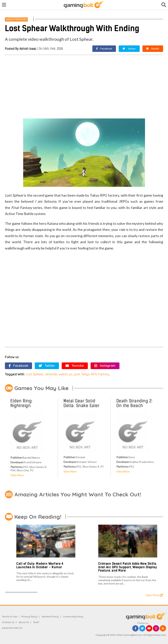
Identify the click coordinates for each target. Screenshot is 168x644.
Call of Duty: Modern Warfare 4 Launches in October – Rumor (40, 565)
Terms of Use (10, 616)
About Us (24, 622)
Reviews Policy (50, 616)
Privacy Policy (29, 616)
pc (71, 374)
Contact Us (8, 622)
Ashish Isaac (28, 49)
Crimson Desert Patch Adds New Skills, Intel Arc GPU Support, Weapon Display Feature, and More (128, 567)
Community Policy (73, 616)
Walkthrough (16, 19)
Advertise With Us (12, 628)
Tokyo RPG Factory (95, 374)
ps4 (77, 374)
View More (17, 475)
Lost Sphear (35, 374)
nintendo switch (56, 374)
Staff (36, 622)
